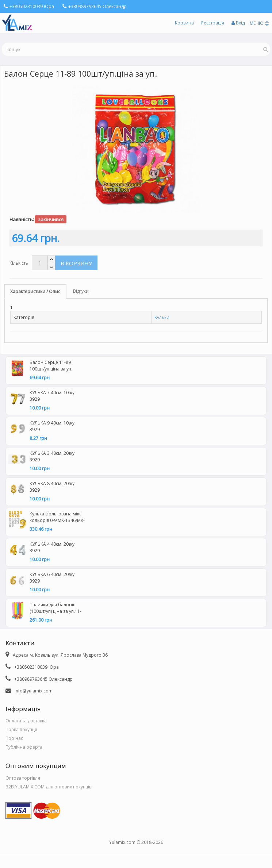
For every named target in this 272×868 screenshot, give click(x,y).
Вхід (238, 23)
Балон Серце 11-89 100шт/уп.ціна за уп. (51, 366)
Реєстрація (213, 23)
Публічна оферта (24, 747)
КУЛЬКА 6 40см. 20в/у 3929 (52, 578)
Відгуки (81, 291)
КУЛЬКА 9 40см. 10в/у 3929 (52, 426)
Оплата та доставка (26, 721)
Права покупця (21, 729)
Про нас (14, 738)
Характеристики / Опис (35, 291)
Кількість (19, 263)
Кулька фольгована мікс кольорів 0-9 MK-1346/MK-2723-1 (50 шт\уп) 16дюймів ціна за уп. (57, 518)
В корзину (76, 263)
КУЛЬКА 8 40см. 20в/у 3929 (52, 487)
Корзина (184, 23)
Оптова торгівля (23, 778)
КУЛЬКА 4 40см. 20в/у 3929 (52, 547)
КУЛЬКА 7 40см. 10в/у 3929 (52, 396)
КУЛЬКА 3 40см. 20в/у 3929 (52, 456)
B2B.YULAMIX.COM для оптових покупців (48, 787)
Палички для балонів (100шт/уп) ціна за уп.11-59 (55, 609)
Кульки (162, 317)
